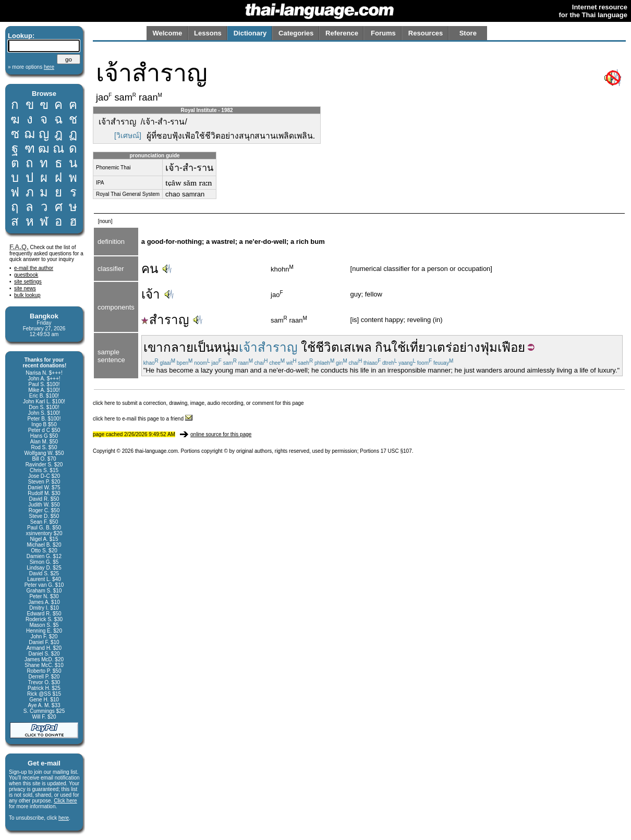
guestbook (26, 275)
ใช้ (398, 347)
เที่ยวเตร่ (429, 347)
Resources (426, 33)
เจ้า (151, 294)
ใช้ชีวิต (320, 347)
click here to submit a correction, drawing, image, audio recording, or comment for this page (198, 403)
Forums (383, 33)
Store (468, 33)
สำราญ (165, 320)
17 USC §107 (396, 451)
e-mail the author (34, 268)
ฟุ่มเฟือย (503, 347)
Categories (296, 33)
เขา (153, 347)
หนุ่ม (226, 347)
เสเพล (356, 347)
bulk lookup (27, 295)
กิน (383, 347)
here (64, 818)
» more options (31, 67)
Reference (342, 33)
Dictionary (250, 33)
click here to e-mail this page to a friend (143, 419)
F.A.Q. (19, 247)
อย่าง (466, 347)
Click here (65, 801)
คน (150, 269)
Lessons (208, 33)
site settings (28, 282)
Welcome (167, 33)
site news (25, 288)
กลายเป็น (189, 347)
